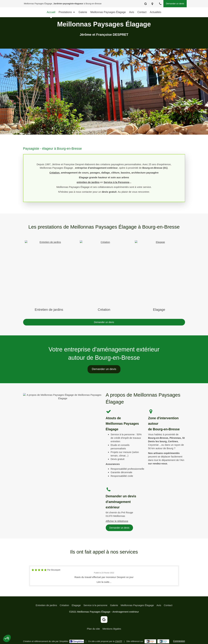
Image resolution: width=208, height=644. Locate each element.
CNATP (119, 641)
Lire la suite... (104, 582)
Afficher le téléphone (117, 521)
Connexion (179, 641)
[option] (104, 576)
